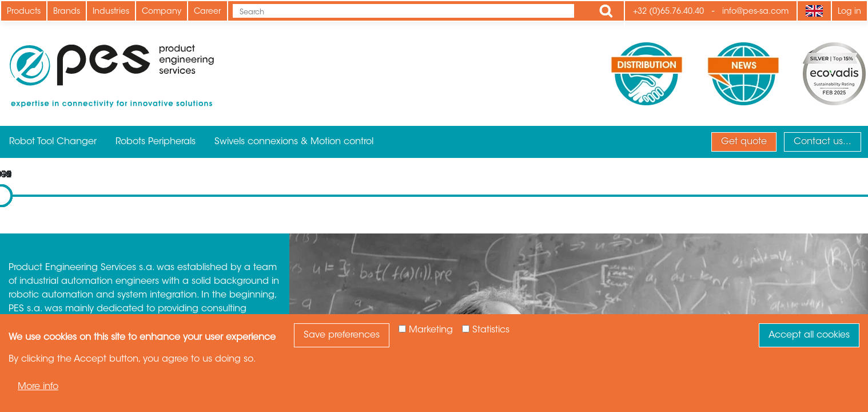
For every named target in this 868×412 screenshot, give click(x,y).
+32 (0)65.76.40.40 (668, 12)
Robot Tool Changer (53, 142)
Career (208, 12)
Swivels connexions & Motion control (294, 142)
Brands (67, 12)
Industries (111, 12)
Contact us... (823, 142)
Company (162, 12)
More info (38, 387)
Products (24, 12)
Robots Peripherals (156, 142)
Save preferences (342, 335)
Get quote (744, 142)
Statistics (491, 330)
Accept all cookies (809, 335)
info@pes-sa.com (755, 12)
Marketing (431, 330)
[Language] (814, 11)
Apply (606, 11)
